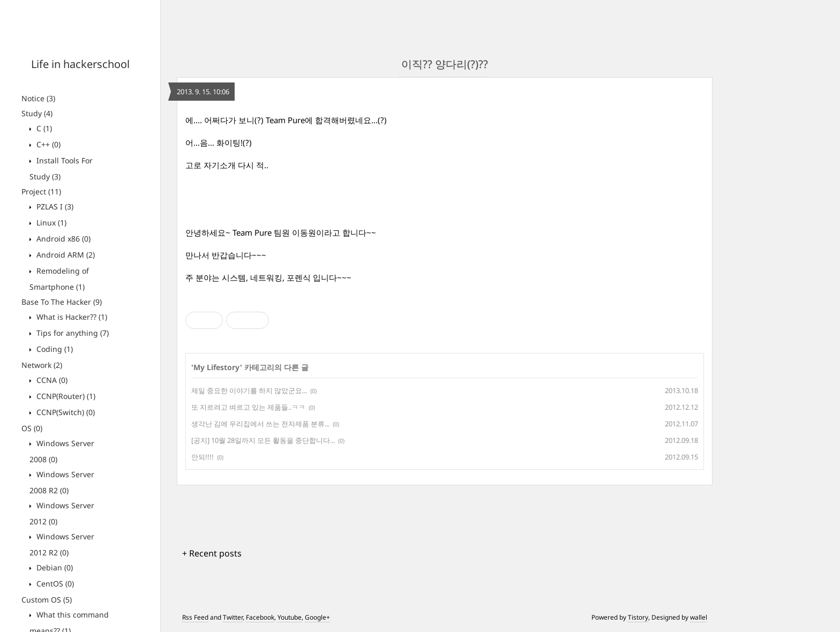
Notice (38, 98)
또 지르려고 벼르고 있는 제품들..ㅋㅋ (248, 407)
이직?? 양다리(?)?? (445, 64)
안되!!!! (202, 457)
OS (32, 428)
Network (42, 365)
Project (41, 191)
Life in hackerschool (80, 64)
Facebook (260, 617)
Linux (50, 223)
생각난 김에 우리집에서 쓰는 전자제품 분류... (260, 424)
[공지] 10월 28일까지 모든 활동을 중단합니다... (263, 440)
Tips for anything (72, 333)
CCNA (51, 380)
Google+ (317, 617)
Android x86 (62, 239)
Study (37, 113)
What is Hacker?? (71, 317)
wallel (699, 617)
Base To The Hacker (62, 302)
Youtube (290, 617)
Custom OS (47, 600)
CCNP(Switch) (65, 412)
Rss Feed (195, 617)
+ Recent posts (212, 553)
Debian (54, 567)
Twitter (233, 617)
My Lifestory (217, 367)
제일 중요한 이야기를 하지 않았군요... (249, 390)
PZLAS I (54, 206)
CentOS (54, 584)
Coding (54, 349)
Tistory (638, 617)
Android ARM (65, 255)
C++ (47, 144)
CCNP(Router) (65, 396)
